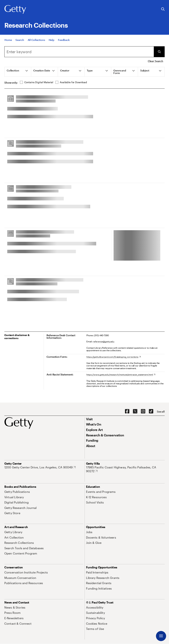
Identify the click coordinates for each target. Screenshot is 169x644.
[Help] (52, 40)
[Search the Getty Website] (163, 9)
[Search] (20, 40)
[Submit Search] (159, 52)
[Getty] (15, 10)
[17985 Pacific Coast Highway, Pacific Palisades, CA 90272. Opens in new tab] (125, 469)
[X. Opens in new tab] (135, 411)
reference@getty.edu (104, 341)
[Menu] (161, 636)
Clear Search (156, 61)
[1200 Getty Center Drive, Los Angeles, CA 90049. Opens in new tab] (40, 467)
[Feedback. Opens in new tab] (64, 40)
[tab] (18, 72)
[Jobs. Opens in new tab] (89, 532)
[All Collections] (36, 40)
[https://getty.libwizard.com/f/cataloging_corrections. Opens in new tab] (114, 357)
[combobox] (79, 52)
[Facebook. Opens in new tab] (127, 411)
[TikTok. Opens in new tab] (151, 411)
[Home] (8, 40)
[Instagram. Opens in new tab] (143, 411)
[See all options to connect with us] (161, 412)
